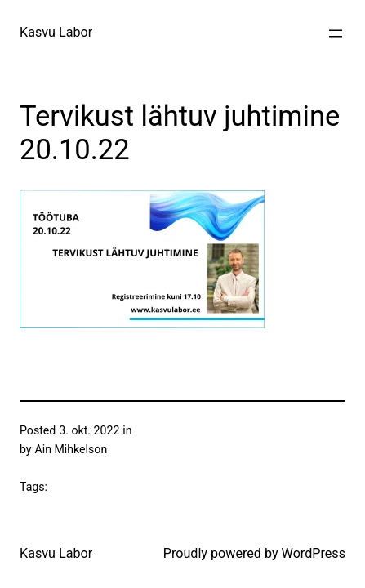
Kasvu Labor (56, 32)
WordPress (314, 553)
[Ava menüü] (336, 33)
